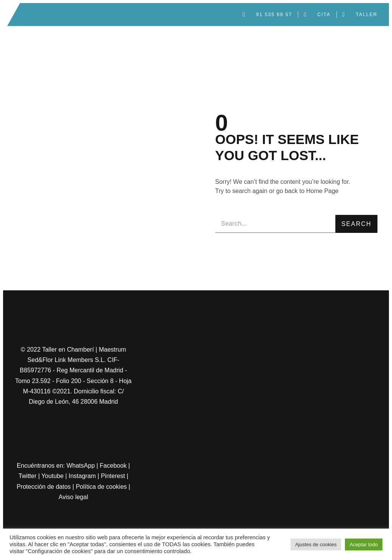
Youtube (52, 476)
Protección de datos (43, 487)
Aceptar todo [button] (364, 544)
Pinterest (113, 476)
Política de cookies (101, 487)
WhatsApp (81, 466)
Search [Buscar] (357, 224)
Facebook (113, 466)
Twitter (27, 476)
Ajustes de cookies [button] (316, 544)
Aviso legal (73, 497)
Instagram (82, 476)
